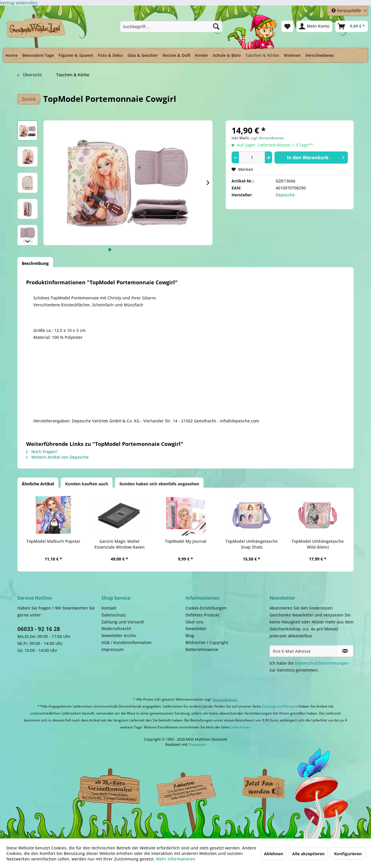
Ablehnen (274, 854)
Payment (191, 788)
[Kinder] (202, 55)
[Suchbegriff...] (171, 26)
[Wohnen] (292, 55)
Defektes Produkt (202, 615)
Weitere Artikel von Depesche (57, 457)
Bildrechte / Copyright (207, 642)
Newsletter (196, 629)
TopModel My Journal (186, 541)
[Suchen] (216, 26)
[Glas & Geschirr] (143, 55)
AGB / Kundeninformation (127, 642)
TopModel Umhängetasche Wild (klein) (318, 544)
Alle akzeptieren (308, 854)
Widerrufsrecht (116, 629)
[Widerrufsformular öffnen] (19, 3)
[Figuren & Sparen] (76, 55)
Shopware (197, 744)
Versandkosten (225, 699)
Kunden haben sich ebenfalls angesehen (159, 484)
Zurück (29, 99)
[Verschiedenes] (320, 55)
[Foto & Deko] (110, 55)
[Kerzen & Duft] (177, 55)
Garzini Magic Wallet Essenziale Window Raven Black (120, 544)
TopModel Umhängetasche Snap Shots (252, 544)
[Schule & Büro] (227, 55)
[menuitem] (171, 26)
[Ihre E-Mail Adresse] (303, 651)
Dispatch (109, 789)
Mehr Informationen (176, 859)
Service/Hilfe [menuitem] (347, 11)
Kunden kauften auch (87, 484)
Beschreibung (35, 263)
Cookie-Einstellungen (206, 608)
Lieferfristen (241, 727)
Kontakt (109, 608)
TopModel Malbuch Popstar (53, 541)
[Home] (12, 55)
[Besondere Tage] (38, 55)
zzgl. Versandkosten (267, 138)
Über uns (194, 622)
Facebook (264, 788)
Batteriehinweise (202, 649)
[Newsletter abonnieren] (345, 651)
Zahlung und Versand (123, 622)
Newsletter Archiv (119, 635)
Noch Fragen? (42, 452)
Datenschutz (114, 615)
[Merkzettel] (287, 26)
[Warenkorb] (352, 26)
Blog (190, 635)
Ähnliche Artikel (38, 484)
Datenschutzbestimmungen (322, 663)
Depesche (285, 195)
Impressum (112, 649)
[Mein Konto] (314, 26)
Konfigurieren (348, 854)
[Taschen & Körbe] (262, 54)
